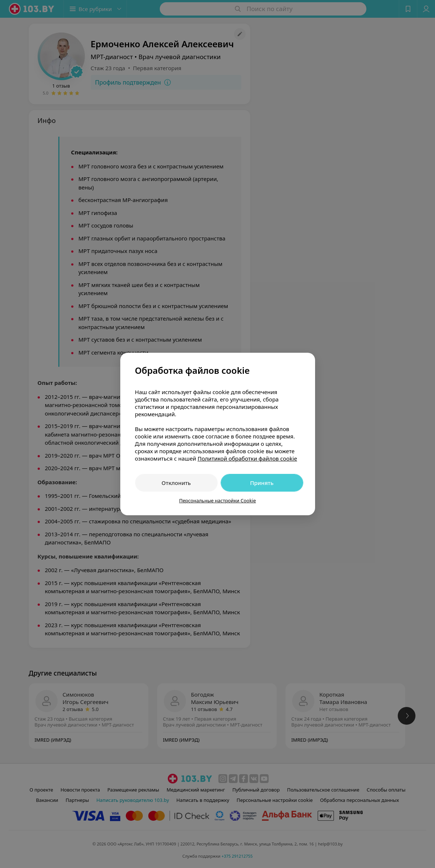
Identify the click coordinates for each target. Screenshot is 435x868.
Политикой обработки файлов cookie (247, 458)
